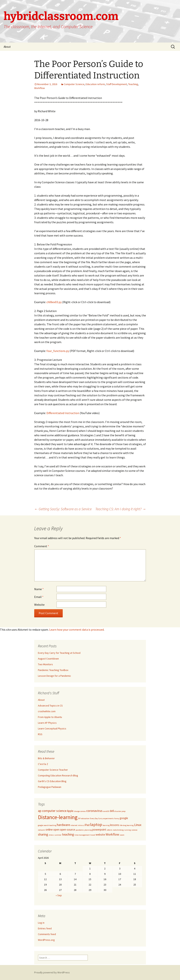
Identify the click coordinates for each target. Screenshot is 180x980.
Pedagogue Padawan (50, 787)
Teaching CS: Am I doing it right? (121, 509)
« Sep (59, 895)
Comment (42, 546)
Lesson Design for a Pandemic (54, 676)
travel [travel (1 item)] (93, 835)
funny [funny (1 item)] (117, 818)
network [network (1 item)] (41, 830)
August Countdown (48, 659)
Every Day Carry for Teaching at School (59, 653)
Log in (41, 923)
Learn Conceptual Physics (52, 728)
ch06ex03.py (54, 302)
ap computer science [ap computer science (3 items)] (52, 811)
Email (39, 597)
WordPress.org (46, 940)
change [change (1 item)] (77, 811)
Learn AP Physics (47, 723)
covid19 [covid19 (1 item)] (106, 811)
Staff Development (117, 84)
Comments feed (47, 934)
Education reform (95, 84)
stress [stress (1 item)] (51, 835)
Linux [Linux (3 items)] (138, 825)
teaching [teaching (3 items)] (68, 834)
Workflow (39, 88)
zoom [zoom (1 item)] (122, 835)
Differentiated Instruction (63, 413)
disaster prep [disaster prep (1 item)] (120, 811)
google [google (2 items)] (124, 818)
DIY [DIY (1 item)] (79, 818)
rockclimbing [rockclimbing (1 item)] (118, 830)
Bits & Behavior (46, 758)
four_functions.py (58, 351)
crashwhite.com (47, 711)
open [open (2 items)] (56, 830)
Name (39, 589)
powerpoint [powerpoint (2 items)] (99, 830)
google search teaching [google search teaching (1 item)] (47, 825)
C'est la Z (43, 764)
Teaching (133, 84)
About (7, 47)
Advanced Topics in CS (50, 706)
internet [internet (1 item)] (74, 825)
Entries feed (45, 928)
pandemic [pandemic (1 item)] (80, 830)
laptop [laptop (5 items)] (96, 824)
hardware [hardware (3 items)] (63, 825)
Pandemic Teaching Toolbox (53, 670)
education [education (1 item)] (85, 818)
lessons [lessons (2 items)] (115, 825)
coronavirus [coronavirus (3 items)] (94, 811)
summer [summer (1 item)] (58, 835)
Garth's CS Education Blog (52, 781)
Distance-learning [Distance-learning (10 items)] (58, 817)
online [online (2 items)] (49, 830)
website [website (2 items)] (100, 835)
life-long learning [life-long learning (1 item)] (127, 825)
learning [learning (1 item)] (106, 825)
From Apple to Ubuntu (50, 717)
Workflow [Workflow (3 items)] (112, 834)
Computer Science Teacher (53, 770)
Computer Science (74, 84)
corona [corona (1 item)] (83, 811)
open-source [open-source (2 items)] (68, 830)
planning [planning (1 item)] (88, 830)
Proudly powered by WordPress (52, 972)
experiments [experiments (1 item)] (108, 818)
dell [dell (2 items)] (112, 811)
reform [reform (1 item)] (110, 830)
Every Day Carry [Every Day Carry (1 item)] (96, 818)
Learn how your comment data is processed (76, 630)
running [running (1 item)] (127, 830)
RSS (40, 734)
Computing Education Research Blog (58, 775)
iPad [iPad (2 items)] (87, 825)
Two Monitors (45, 664)
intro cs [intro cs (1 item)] (81, 825)
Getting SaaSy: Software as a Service (63, 509)
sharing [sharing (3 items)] (43, 834)
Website (39, 605)
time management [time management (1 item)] (82, 835)
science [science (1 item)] (134, 830)
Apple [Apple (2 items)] (70, 811)
